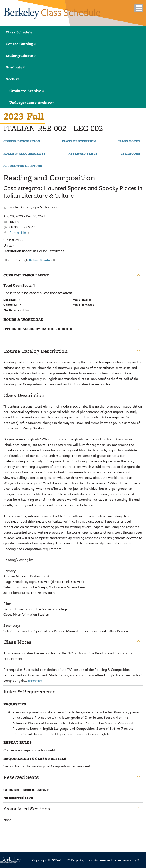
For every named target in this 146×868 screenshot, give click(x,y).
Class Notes (129, 141)
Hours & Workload (23, 320)
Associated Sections (23, 166)
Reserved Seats (83, 154)
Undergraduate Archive (32, 102)
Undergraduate (21, 56)
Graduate (16, 67)
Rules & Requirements (25, 154)
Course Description (22, 141)
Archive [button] (13, 79)
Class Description (79, 141)
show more (35, 681)
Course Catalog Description (36, 351)
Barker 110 (20, 232)
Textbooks (130, 154)
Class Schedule (19, 32)
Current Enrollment (26, 275)
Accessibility (129, 860)
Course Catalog (21, 44)
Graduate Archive (27, 91)
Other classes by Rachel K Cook (38, 329)
